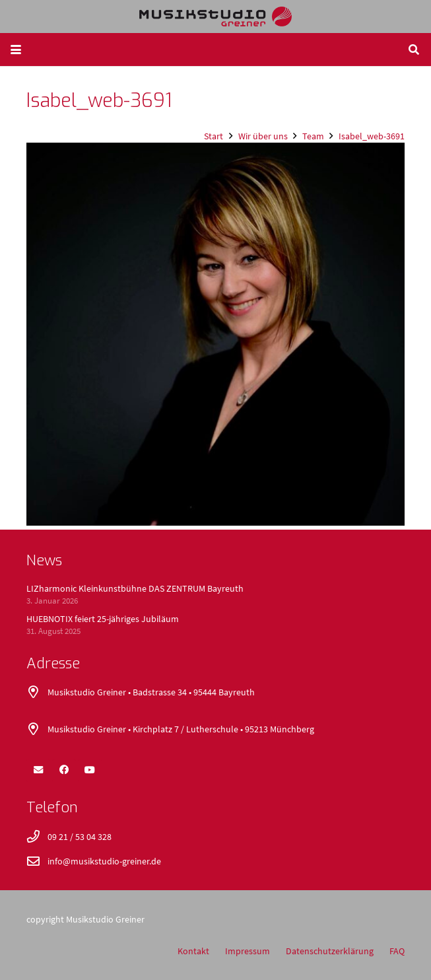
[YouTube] (90, 770)
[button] (16, 50)
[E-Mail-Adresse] (38, 770)
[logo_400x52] (215, 17)
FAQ (397, 951)
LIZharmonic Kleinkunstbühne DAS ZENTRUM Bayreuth (135, 588)
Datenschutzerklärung (330, 951)
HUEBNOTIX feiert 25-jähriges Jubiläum (103, 619)
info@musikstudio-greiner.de (104, 861)
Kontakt (193, 951)
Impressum (248, 951)
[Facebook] (64, 770)
